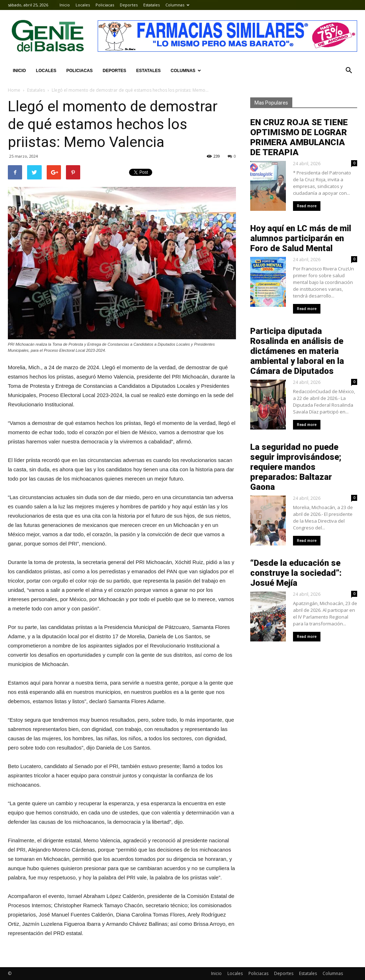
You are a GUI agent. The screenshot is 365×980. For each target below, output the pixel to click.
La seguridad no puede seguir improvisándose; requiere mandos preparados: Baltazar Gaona (296, 467)
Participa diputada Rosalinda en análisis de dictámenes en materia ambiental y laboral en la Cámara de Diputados (297, 351)
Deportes (129, 5)
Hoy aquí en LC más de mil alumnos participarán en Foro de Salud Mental (301, 238)
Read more (307, 206)
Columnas (177, 5)
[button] (349, 71)
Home (14, 90)
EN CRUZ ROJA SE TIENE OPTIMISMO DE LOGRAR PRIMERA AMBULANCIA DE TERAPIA (299, 137)
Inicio (65, 5)
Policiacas (105, 5)
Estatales (151, 5)
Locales (83, 5)
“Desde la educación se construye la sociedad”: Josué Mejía (296, 573)
